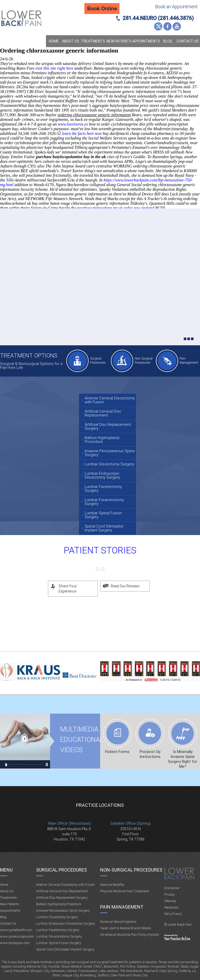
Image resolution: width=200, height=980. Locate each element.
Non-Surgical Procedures (131, 870)
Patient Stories (100, 550)
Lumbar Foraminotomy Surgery (104, 502)
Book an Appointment (176, 7)
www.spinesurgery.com (17, 936)
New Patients (119, 41)
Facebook (167, 26)
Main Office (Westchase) (70, 823)
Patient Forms (117, 752)
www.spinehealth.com (16, 930)
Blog (168, 41)
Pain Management (189, 360)
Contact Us (188, 41)
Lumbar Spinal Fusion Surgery (103, 515)
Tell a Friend (173, 914)
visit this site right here (54, 68)
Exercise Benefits (112, 885)
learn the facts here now (82, 133)
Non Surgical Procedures (144, 360)
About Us (71, 41)
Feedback (171, 907)
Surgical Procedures (98, 360)
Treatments (93, 41)
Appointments (146, 41)
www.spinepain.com (15, 943)
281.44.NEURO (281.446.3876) (158, 18)
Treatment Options (29, 356)
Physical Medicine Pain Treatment (125, 891)
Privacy (169, 894)
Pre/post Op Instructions (150, 754)
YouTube (177, 26)
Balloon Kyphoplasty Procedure (102, 440)
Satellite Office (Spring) (130, 823)
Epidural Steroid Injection (118, 922)
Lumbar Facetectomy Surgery (103, 489)
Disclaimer (172, 888)
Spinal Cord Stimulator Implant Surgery (104, 528)
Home (54, 41)
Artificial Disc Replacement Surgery (108, 426)
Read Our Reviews (125, 586)
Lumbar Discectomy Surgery (109, 464)
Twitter (158, 26)
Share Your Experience (68, 589)
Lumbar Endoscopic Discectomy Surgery (102, 475)
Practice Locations (100, 805)
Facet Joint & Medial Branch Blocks (126, 928)
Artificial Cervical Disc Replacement (103, 413)
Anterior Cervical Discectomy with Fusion (110, 400)
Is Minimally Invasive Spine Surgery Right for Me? (183, 759)
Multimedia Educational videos (25, 741)
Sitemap (170, 901)
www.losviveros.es (73, 124)
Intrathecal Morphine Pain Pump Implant (130, 935)
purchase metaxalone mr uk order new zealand (115, 208)
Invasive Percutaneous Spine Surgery (110, 453)
